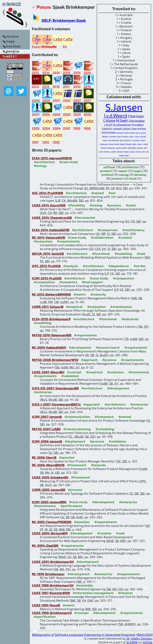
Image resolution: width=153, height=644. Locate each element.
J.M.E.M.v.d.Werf (132, 148)
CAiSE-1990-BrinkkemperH (52, 613)
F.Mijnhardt (120, 151)
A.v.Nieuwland (104, 144)
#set (112, 193)
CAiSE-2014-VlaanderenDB (52, 217)
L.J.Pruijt (137, 136)
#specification (45, 616)
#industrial (130, 319)
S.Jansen (124, 107)
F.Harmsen (136, 116)
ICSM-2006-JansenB (47, 441)
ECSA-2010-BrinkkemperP (51, 319)
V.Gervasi (116, 144)
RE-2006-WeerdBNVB (48, 465)
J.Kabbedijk (117, 129)
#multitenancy (133, 230)
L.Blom (145, 148)
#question (67, 457)
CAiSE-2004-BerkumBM (50, 533)
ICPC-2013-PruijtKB (46, 266)
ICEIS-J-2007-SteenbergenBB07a (56, 404)
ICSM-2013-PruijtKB (47, 278)
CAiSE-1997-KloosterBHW (51, 593)
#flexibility (77, 205)
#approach (89, 360)
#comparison (108, 230)
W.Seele (132, 133)
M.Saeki (122, 120)
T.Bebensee (105, 136)
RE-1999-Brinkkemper (48, 574)
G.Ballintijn (107, 128)
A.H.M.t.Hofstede (109, 132)
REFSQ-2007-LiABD (46, 429)
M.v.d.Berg (138, 125)
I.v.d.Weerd (116, 115)
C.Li (131, 140)
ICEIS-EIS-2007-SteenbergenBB (55, 388)
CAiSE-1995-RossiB (46, 605)
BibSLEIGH (145, 635)
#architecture (44, 162)
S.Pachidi (126, 129)
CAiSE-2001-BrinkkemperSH (53, 562)
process (117, 178)
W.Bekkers (107, 151)
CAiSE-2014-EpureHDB (49, 205)
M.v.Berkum (125, 136)
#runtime (104, 533)
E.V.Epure (105, 140)
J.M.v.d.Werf (143, 136)
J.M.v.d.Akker (136, 140)
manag (124, 175)
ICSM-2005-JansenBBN (49, 502)
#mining (96, 205)
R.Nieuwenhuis (111, 148)
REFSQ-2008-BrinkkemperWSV (55, 360)
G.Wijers (134, 144)
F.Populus (138, 151)
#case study (69, 162)
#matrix (80, 294)
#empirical (74, 307)
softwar (109, 167)
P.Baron (127, 155)
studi (133, 178)
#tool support (92, 282)
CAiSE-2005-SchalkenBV (50, 477)
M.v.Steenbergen (122, 125)
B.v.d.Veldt (127, 140)
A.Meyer (131, 136)
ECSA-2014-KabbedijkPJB (51, 230)
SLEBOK (132, 642)
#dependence (119, 266)
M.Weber (122, 155)
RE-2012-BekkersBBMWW (51, 294)
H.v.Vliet (119, 136)
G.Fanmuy (132, 151)
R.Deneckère (116, 140)
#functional (101, 253)
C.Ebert (134, 129)
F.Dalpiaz (127, 133)
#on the (140, 266)
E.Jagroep (124, 148)
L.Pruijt (108, 125)
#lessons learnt (108, 347)
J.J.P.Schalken (112, 136)
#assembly (85, 585)
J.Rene (143, 151)
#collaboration (102, 237)
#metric (69, 605)
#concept (74, 372)
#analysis (71, 266)
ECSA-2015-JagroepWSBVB (52, 158)
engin (137, 171)
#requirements (69, 241)
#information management (93, 593)
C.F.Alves (146, 144)
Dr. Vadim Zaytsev (139, 638)
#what (131, 205)
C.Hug (110, 140)
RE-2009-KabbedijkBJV (49, 347)
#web (141, 253)
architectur (131, 167)
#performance (71, 506)
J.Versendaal (137, 121)
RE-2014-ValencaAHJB (49, 237)
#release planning (77, 429)
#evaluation (96, 307)
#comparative (124, 278)
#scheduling (105, 429)
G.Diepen (143, 140)
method (107, 175)
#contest (125, 237)
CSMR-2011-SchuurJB (48, 307)
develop (140, 175)
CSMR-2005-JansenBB (49, 490)
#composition (44, 282)
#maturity (98, 294)
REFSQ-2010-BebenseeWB (52, 335)
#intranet (125, 593)
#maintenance (121, 307)
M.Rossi (143, 129)
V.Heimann (103, 148)
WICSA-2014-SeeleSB (48, 253)
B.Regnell (122, 144)
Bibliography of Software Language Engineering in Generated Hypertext (84, 635)
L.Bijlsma (118, 148)
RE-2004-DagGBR (45, 545)
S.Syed (137, 133)
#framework (104, 417)
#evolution (115, 372)
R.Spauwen (140, 148)
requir (123, 171)
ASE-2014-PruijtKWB (47, 193)
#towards (98, 465)
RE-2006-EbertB (44, 457)
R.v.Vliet (101, 151)
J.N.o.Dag (111, 144)
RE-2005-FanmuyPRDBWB (52, 522)
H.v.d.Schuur (143, 133)
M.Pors (121, 140)
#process (114, 205)
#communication (77, 417)
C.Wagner (126, 151)
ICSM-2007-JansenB (47, 417)
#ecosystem (43, 241)
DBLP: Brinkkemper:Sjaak (64, 20)
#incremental (85, 217)
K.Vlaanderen (120, 133)
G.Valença (140, 144)
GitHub (148, 642)
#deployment (75, 441)
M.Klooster (128, 144)
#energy (40, 166)
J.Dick (147, 151)
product (106, 171)
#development (80, 347)
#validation (70, 376)
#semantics (68, 282)
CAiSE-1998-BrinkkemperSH (53, 585)
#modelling (123, 253)
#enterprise (43, 392)
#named (98, 193)
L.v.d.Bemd (113, 151)
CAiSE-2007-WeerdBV (48, 372)
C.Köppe (109, 120)
